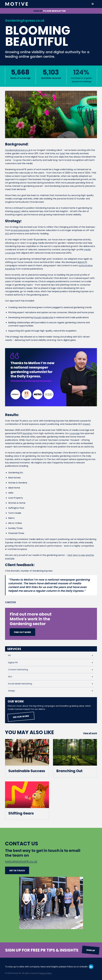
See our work (21, 717)
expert (17, 211)
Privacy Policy (46, 973)
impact (87, 424)
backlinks (28, 433)
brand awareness (20, 230)
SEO (7, 234)
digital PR (82, 262)
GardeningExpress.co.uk (18, 150)
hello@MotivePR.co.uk (21, 862)
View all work (90, 733)
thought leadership (43, 317)
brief (63, 153)
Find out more (22, 632)
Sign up (91, 950)
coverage (75, 433)
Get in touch (17, 871)
